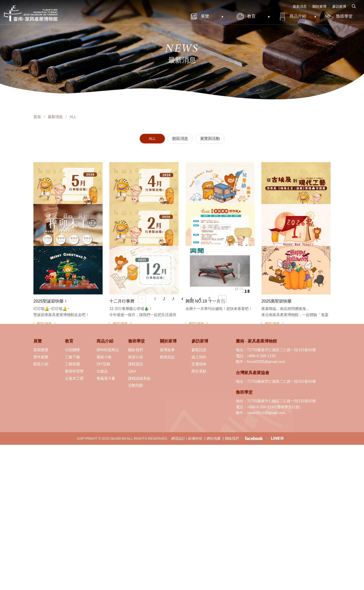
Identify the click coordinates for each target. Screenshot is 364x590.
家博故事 (167, 350)
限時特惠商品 (108, 350)
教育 (251, 16)
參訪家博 (339, 6)
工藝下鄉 (72, 357)
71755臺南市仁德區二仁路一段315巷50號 (281, 350)
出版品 (102, 371)
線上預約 (199, 357)
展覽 (205, 16)
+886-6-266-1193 (261, 356)
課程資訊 (136, 364)
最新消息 (300, 6)
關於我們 (136, 350)
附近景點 (199, 371)
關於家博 (319, 6)
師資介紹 (136, 357)
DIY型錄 (103, 364)
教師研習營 (74, 371)
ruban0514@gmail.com (266, 413)
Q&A (132, 371)
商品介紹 (298, 16)
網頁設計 (178, 438)
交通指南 (199, 364)
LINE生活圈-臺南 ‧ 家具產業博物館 (277, 438)
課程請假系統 (139, 378)
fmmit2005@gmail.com (266, 362)
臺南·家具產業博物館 (31, 13)
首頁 (37, 117)
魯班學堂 (344, 16)
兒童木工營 (74, 378)
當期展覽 (41, 350)
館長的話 (167, 357)
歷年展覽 (41, 357)
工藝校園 (72, 364)
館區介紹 (41, 364)
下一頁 (222, 299)
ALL (152, 139)
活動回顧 (136, 385)
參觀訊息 (199, 350)
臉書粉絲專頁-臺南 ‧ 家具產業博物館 (254, 438)
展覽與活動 (210, 139)
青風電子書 (106, 378)
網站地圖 (214, 438)
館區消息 (180, 139)
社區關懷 (72, 350)
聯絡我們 (232, 438)
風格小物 (104, 357)
